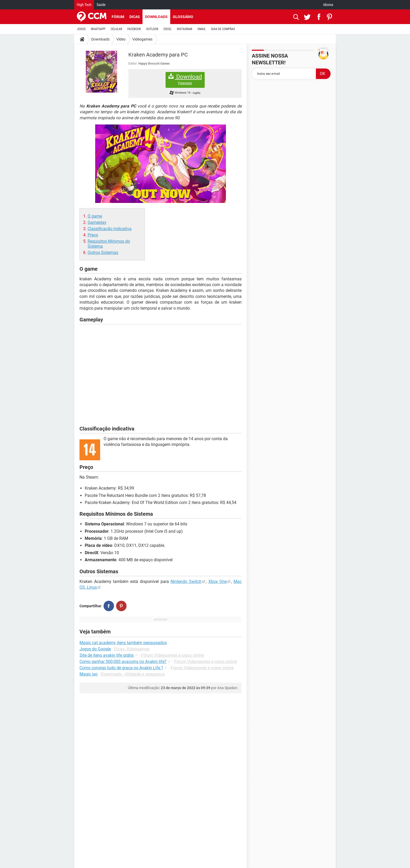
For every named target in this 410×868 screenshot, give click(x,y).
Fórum (118, 17)
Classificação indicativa (110, 229)
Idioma (328, 5)
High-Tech (84, 5)
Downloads (156, 17)
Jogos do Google (95, 649)
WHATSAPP (98, 29)
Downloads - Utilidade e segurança (133, 674)
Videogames (142, 39)
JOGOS (81, 29)
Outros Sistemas (103, 253)
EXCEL (167, 29)
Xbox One (218, 581)
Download (185, 79)
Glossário (183, 17)
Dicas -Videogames (132, 649)
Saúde (101, 5)
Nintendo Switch (186, 581)
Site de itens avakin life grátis (107, 655)
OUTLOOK (152, 29)
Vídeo (121, 39)
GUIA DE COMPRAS (223, 29)
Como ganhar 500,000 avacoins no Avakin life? (123, 662)
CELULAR (116, 29)
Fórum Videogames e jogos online (173, 655)
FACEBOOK (134, 29)
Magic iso (89, 674)
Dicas (135, 17)
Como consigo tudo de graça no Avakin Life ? (121, 668)
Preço (93, 235)
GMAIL (202, 29)
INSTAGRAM (184, 29)
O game (95, 216)
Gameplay (97, 222)
